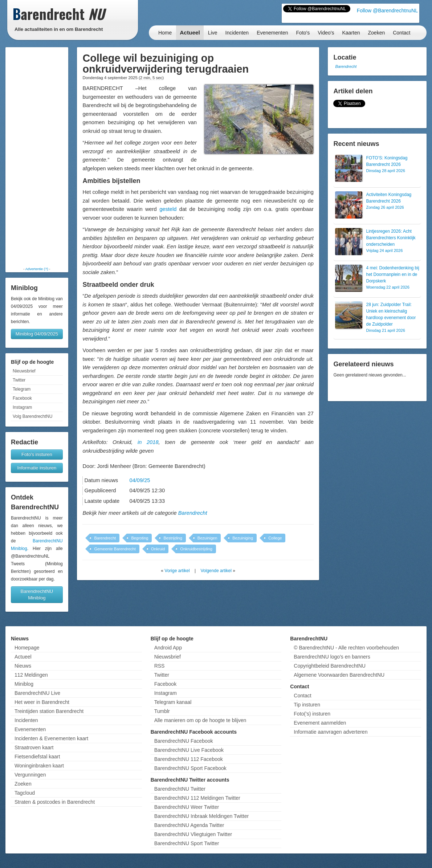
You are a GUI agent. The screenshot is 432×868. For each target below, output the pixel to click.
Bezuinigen (207, 538)
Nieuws (23, 666)
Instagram (22, 407)
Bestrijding (173, 538)
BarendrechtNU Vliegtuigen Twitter (193, 834)
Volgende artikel (216, 571)
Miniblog (24, 684)
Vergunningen (30, 775)
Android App (168, 648)
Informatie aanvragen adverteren (331, 732)
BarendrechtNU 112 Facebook (189, 759)
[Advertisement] (37, 157)
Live (213, 33)
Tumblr (162, 711)
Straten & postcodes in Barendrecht (55, 802)
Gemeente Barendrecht (115, 549)
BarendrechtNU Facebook (184, 741)
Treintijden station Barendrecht (49, 711)
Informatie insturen (37, 468)
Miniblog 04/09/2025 (37, 334)
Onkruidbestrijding (196, 549)
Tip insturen (307, 705)
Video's (326, 33)
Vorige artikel (177, 571)
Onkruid (158, 549)
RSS (160, 666)
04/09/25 (140, 480)
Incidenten (237, 33)
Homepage (27, 648)
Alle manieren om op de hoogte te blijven (200, 720)
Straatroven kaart (34, 747)
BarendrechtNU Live (37, 693)
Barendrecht (193, 513)
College (275, 538)
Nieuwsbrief (24, 371)
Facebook (22, 398)
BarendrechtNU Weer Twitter (187, 807)
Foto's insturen (37, 454)
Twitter (19, 380)
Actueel (190, 32)
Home (165, 33)
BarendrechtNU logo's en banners (332, 657)
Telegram (22, 389)
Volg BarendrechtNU (32, 416)
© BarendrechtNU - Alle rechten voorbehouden (346, 648)
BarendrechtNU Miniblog (37, 594)
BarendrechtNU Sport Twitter (187, 843)
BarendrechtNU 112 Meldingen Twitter (197, 798)
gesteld (168, 209)
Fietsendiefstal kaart (37, 757)
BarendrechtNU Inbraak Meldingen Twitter (201, 816)
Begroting (140, 538)
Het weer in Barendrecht (42, 702)
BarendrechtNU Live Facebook (189, 750)
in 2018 (148, 442)
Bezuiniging (243, 538)
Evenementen (272, 33)
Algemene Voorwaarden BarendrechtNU (339, 675)
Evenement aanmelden (320, 723)
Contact (402, 33)
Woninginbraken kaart (39, 766)
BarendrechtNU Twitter (180, 789)
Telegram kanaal (173, 702)
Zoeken (377, 33)
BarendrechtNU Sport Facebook (190, 768)
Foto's (303, 33)
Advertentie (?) (37, 269)
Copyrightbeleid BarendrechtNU (330, 666)
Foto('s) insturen (312, 714)
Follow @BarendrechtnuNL (387, 11)
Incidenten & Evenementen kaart (51, 738)
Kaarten (351, 33)
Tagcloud (25, 793)
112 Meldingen (31, 675)
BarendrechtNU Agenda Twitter (189, 825)
